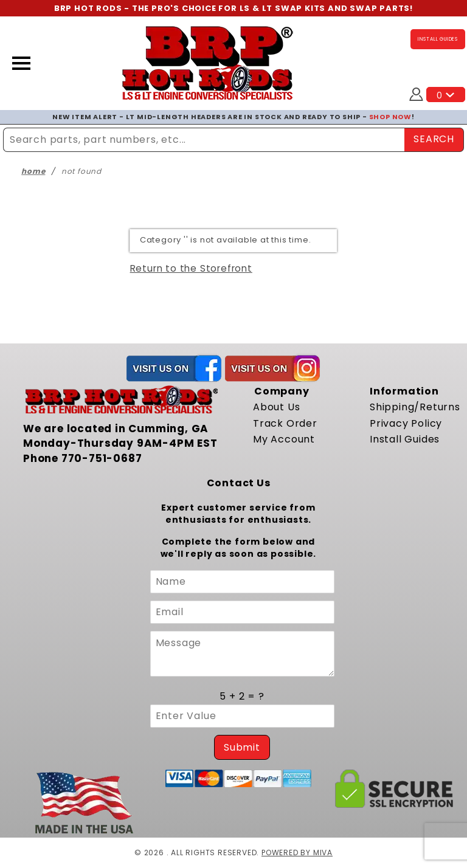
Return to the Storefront (191, 268)
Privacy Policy (406, 423)
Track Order (285, 423)
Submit (242, 747)
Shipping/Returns (415, 407)
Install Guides (405, 439)
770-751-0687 (102, 458)
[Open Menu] (21, 63)
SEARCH (434, 139)
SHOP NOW (390, 117)
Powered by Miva (297, 852)
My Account (284, 439)
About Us (276, 407)
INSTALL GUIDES (438, 39)
